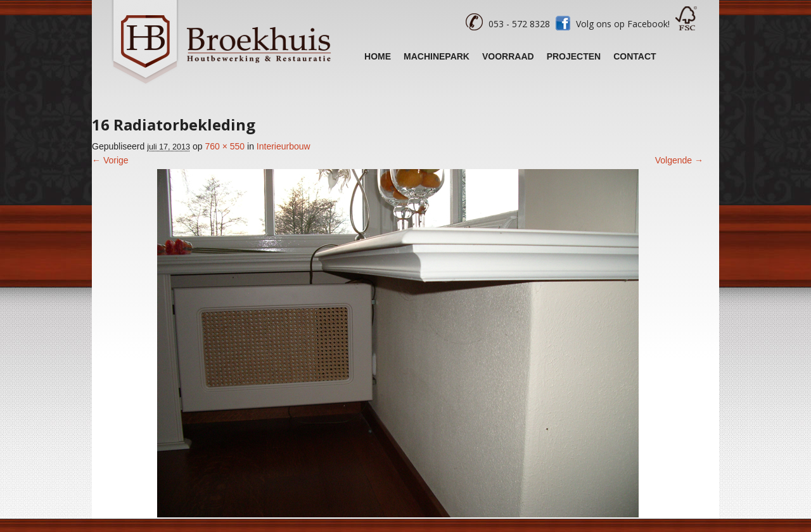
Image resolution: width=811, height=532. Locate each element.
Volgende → (679, 160)
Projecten (574, 56)
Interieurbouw (284, 146)
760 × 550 (225, 146)
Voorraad (508, 56)
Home (378, 56)
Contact (635, 56)
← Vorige (110, 160)
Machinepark (437, 56)
